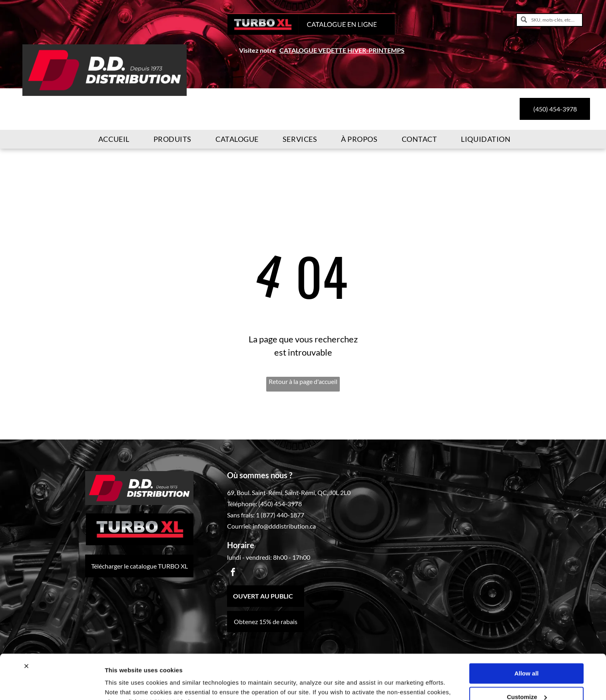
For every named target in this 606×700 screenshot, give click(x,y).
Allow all (527, 634)
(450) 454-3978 (280, 504)
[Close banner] (26, 626)
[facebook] (233, 573)
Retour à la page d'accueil (303, 381)
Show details (123, 684)
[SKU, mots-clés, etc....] (549, 20)
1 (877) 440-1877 (280, 515)
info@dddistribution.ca (284, 526)
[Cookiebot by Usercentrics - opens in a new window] (52, 684)
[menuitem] (114, 139)
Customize (527, 657)
